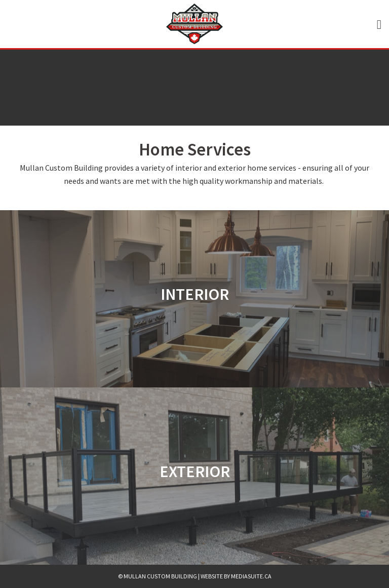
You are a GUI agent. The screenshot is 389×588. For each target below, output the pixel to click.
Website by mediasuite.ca (236, 576)
